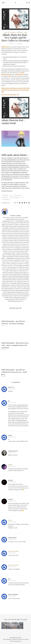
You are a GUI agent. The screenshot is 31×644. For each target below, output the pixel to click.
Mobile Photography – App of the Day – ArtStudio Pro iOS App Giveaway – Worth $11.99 (14, 372)
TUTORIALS (14, 639)
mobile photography (15, 197)
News (26, 32)
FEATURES (19, 639)
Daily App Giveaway (10, 32)
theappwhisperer (6, 199)
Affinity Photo (5, 195)
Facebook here (19, 74)
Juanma (10, 465)
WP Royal (19, 641)
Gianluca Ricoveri (13, 551)
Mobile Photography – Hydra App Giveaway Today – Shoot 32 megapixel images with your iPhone (15, 345)
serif (22, 197)
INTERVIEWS (9, 639)
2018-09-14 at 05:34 (12, 453)
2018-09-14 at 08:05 (12, 501)
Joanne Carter (5, 197)
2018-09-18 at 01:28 (12, 596)
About (23, 639)
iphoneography (18, 195)
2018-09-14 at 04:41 (12, 437)
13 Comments (19, 44)
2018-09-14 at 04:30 (12, 403)
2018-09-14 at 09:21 (12, 539)
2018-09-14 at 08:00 (12, 482)
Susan (10, 520)
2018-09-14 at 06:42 (12, 466)
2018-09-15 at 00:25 (12, 553)
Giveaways (20, 32)
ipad (11, 195)
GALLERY (26, 639)
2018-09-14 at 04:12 (12, 389)
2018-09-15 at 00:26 (12, 567)
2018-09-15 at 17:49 (12, 581)
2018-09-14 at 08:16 (12, 522)
